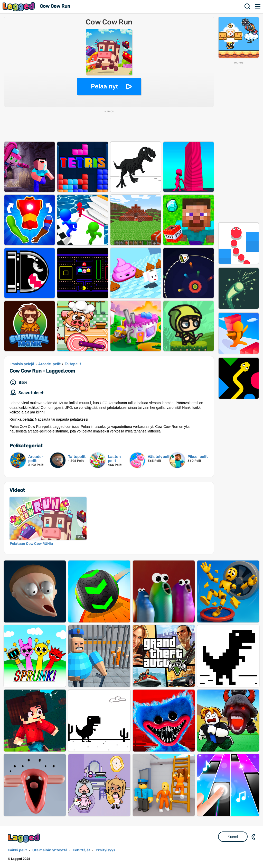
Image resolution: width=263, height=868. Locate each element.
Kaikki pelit (17, 850)
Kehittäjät (81, 850)
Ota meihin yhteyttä (50, 850)
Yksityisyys (105, 850)
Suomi (233, 837)
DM (254, 837)
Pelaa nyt (104, 86)
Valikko (258, 6)
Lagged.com (24, 838)
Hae (248, 6)
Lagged (19, 7)
